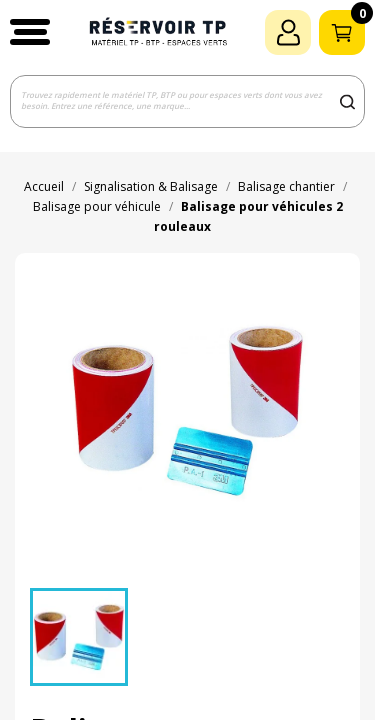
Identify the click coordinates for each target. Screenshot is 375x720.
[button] (30, 32)
